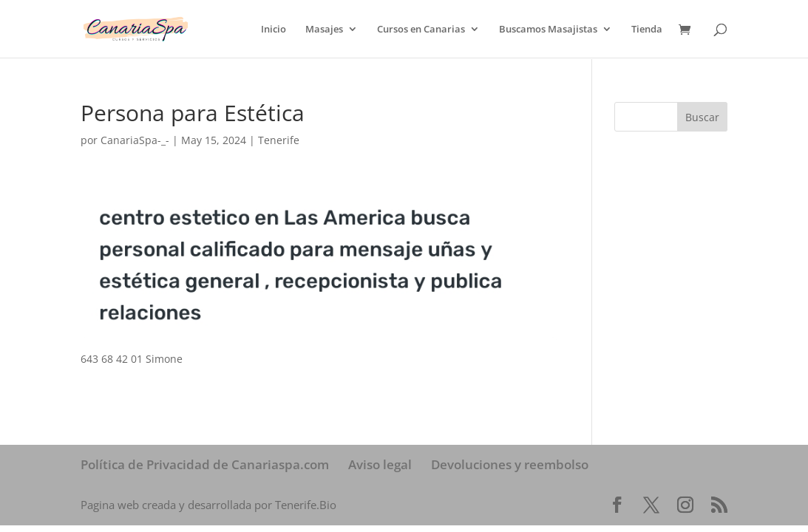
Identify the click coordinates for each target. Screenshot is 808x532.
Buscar (702, 117)
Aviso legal (380, 464)
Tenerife (279, 140)
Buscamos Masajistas (548, 30)
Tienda (647, 30)
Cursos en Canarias (421, 30)
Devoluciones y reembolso (510, 464)
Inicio (274, 30)
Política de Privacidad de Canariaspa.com (205, 464)
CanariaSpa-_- (135, 140)
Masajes (324, 30)
